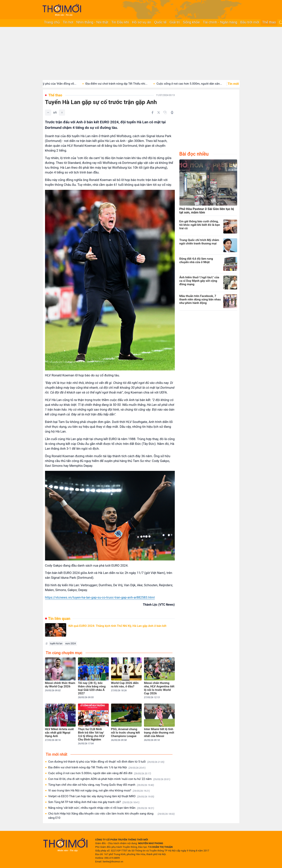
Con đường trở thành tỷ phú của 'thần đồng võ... (53, 84)
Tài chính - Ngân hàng (220, 22)
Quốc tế (160, 22)
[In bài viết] (172, 113)
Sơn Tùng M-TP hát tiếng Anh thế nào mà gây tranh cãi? (94, 802)
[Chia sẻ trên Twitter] (159, 113)
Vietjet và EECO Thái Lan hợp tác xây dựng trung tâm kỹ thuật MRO (101, 796)
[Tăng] (62, 113)
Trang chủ (52, 22)
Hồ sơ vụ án (142, 22)
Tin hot (68, 22)
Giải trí (175, 22)
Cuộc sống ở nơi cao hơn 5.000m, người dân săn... (197, 84)
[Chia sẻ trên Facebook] (152, 113)
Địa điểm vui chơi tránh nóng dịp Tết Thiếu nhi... (124, 84)
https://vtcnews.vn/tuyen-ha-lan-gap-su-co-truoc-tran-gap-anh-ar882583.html (100, 597)
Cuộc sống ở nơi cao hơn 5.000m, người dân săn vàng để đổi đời (100, 773)
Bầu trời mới (250, 22)
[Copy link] (165, 113)
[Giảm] (48, 113)
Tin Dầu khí (120, 22)
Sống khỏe (191, 22)
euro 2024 (71, 644)
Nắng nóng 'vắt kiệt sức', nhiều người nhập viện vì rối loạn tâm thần (101, 808)
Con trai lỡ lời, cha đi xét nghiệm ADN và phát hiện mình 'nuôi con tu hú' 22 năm (109, 779)
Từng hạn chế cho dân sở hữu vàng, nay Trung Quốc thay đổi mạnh (101, 785)
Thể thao (269, 22)
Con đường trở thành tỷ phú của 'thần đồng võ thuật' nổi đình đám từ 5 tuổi (106, 762)
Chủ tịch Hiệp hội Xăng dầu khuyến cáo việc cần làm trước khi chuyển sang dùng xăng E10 (112, 816)
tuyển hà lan (56, 644)
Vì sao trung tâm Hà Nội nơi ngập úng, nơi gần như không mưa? (99, 791)
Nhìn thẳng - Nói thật (92, 22)
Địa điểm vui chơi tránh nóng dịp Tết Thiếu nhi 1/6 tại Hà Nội (97, 768)
